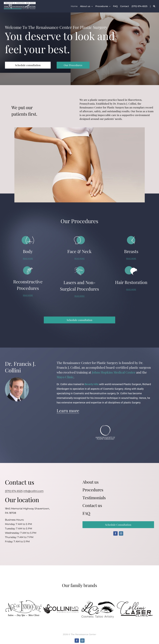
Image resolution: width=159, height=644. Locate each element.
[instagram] (121, 533)
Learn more (68, 411)
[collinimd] (61, 605)
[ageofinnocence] (24, 601)
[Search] (154, 6)
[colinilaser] (135, 602)
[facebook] (115, 533)
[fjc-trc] (20, 3)
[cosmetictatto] (98, 600)
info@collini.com (33, 491)
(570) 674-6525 (14, 491)
